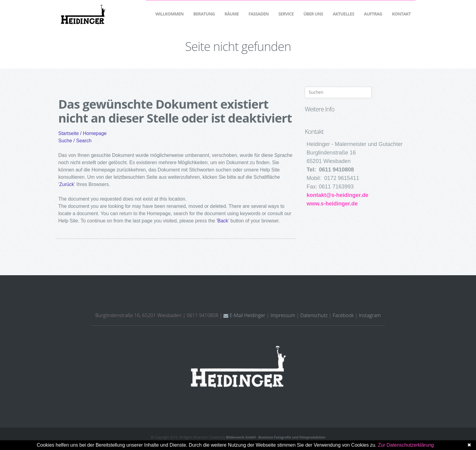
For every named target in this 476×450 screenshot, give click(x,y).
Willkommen (170, 14)
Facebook (343, 315)
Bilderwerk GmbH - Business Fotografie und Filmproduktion (276, 437)
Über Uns (313, 14)
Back (223, 221)
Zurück (67, 184)
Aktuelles (343, 14)
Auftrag (373, 14)
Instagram (370, 315)
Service (286, 14)
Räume (232, 14)
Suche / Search (75, 141)
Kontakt (401, 14)
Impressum (283, 315)
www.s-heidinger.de (332, 204)
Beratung (204, 14)
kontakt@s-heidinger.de (338, 195)
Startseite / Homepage (82, 133)
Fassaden (259, 14)
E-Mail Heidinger (244, 315)
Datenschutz (314, 315)
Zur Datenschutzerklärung (406, 445)
